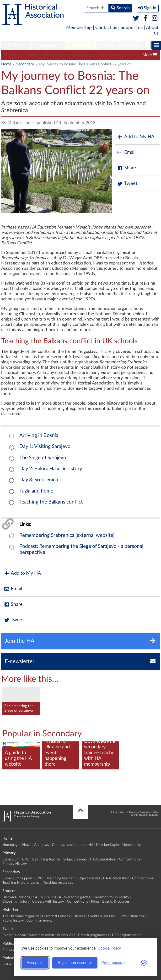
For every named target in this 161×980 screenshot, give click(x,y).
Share (127, 168)
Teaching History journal (21, 883)
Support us (132, 28)
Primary (16, 45)
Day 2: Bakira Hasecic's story (51, 469)
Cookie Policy (109, 948)
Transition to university (111, 897)
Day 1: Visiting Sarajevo (45, 446)
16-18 (51, 897)
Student (81, 45)
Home (6, 64)
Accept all (35, 963)
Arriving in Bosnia (39, 435)
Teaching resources (58, 883)
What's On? (66, 935)
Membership (79, 28)
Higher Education (120, 45)
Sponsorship (132, 935)
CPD (48, 55)
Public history (13, 920)
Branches (137, 916)
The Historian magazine (21, 916)
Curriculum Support (20, 55)
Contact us (106, 28)
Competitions (130, 859)
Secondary (48, 45)
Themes (79, 916)
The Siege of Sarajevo (43, 458)
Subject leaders (109, 55)
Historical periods (16, 897)
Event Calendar (14, 935)
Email (126, 152)
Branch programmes (94, 935)
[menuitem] (16, 46)
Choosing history (16, 902)
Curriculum (11, 859)
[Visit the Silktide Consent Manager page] (144, 963)
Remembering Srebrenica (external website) (67, 535)
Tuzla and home (36, 491)
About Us (42, 845)
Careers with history (48, 902)
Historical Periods (56, 916)
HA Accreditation (103, 859)
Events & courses (116, 902)
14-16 (38, 897)
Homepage (11, 845)
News (27, 845)
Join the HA (84, 845)
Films (95, 902)
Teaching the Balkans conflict (51, 502)
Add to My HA (136, 137)
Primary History (15, 864)
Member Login (107, 845)
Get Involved (62, 845)
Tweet (127, 184)
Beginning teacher (74, 55)
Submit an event (39, 920)
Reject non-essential (75, 963)
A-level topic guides (75, 897)
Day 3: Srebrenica (39, 480)
